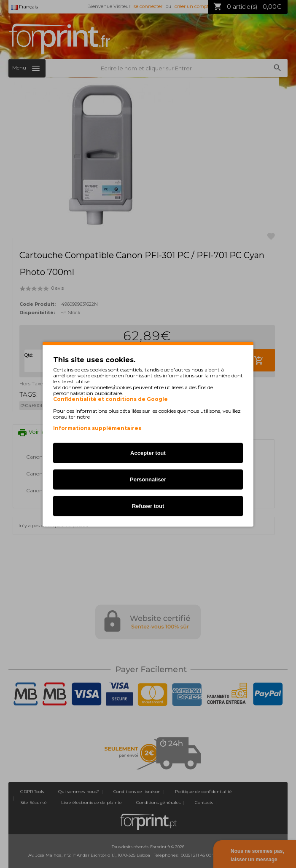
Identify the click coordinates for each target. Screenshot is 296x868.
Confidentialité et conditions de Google (110, 399)
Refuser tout (148, 506)
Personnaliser (148, 479)
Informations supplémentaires (97, 428)
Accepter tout (148, 453)
